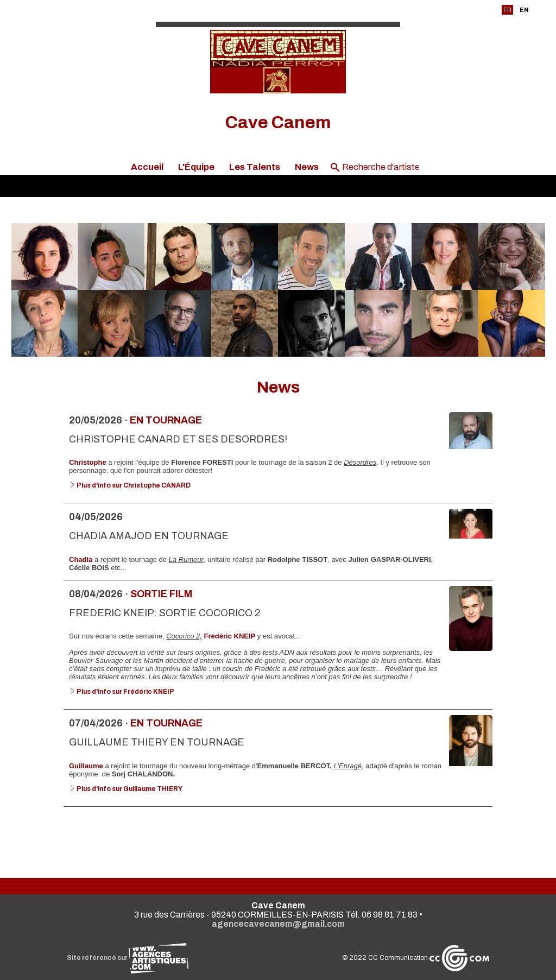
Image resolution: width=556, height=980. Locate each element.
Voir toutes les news (278, 833)
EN (524, 10)
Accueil (147, 167)
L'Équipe (196, 167)
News (307, 167)
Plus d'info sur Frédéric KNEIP (122, 692)
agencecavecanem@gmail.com (278, 924)
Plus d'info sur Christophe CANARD (130, 485)
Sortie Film (161, 594)
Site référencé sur (128, 958)
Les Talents (255, 167)
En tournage (166, 420)
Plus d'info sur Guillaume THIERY (126, 789)
